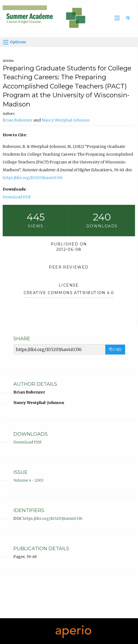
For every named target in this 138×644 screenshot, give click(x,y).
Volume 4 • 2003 (28, 480)
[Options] (6, 42)
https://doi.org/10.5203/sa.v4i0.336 (33, 178)
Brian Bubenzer (18, 120)
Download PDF (17, 197)
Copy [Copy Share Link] (115, 349)
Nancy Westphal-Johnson (66, 120)
